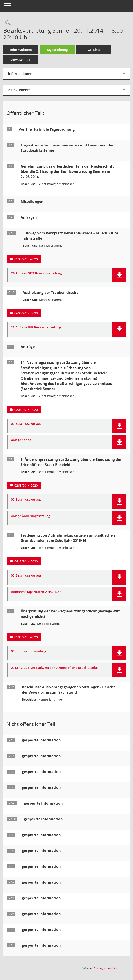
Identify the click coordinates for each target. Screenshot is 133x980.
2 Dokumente (19, 90)
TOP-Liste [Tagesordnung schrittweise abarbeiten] (93, 50)
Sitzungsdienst (108, 968)
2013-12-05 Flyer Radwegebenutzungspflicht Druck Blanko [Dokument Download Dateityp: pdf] (54, 668)
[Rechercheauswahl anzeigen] (7, 23)
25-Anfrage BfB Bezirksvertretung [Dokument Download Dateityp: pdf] (36, 328)
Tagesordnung (57, 50)
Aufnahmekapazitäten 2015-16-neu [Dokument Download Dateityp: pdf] (37, 592)
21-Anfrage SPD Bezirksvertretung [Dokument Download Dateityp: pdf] (36, 273)
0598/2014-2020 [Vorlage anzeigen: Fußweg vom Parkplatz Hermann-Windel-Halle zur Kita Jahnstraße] (26, 259)
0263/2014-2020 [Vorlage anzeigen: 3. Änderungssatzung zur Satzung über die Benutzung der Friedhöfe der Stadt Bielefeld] (26, 485)
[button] (119, 275)
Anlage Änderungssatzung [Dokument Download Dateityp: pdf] (31, 516)
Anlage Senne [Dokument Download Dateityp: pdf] (21, 440)
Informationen (21, 50)
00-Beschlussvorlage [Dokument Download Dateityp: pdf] (26, 424)
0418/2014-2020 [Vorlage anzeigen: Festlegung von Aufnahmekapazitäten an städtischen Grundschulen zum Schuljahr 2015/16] (26, 561)
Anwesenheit (21, 60)
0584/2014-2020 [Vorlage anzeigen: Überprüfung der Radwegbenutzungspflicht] (26, 637)
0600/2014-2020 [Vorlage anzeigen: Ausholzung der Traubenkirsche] (26, 313)
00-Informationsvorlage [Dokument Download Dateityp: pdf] (29, 651)
